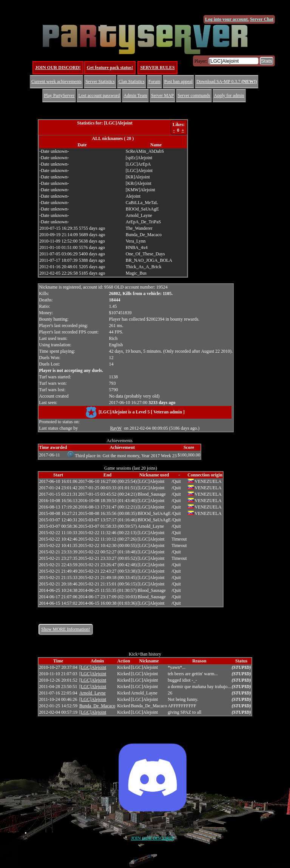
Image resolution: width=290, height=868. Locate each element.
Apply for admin (229, 95)
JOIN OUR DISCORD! (58, 68)
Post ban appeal (178, 81)
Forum (154, 81)
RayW (116, 428)
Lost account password (99, 95)
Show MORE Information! (66, 629)
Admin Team (135, 95)
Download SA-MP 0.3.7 (227, 81)
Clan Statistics (132, 81)
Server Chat (262, 19)
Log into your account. (227, 19)
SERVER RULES (157, 68)
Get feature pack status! (110, 68)
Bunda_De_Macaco (97, 706)
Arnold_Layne (93, 693)
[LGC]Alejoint (93, 667)
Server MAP (162, 95)
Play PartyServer (59, 95)
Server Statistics (100, 81)
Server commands (194, 95)
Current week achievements (56, 81)
